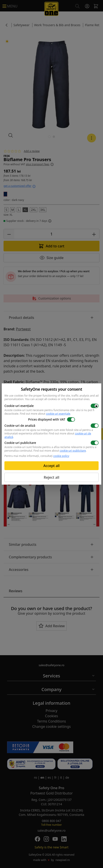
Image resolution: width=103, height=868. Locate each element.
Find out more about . (45, 414)
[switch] (95, 406)
